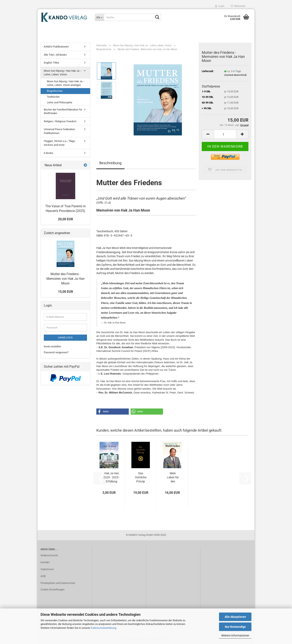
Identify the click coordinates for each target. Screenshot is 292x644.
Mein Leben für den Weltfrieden (173, 478)
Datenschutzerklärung (104, 628)
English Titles (52, 63)
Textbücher (53, 97)
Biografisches (55, 91)
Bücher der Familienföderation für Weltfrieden (63, 111)
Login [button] (220, 6)
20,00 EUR (65, 219)
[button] (208, 134)
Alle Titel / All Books (55, 55)
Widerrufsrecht (49, 555)
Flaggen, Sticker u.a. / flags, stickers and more (60, 143)
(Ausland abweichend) (235, 75)
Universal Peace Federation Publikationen (59, 131)
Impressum (47, 569)
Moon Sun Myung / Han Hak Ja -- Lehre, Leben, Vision (63, 73)
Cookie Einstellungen (53, 589)
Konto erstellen (52, 346)
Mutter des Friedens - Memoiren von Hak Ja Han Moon (65, 279)
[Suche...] (99, 17)
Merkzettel (238, 6)
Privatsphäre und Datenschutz (58, 583)
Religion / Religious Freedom (60, 121)
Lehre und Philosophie (60, 102)
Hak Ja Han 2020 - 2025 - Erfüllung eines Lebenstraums (112, 478)
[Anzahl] (225, 134)
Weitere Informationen (235, 635)
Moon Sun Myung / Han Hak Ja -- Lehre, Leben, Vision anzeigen (66, 83)
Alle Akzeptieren (235, 617)
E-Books (49, 153)
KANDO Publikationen (56, 47)
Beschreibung (110, 163)
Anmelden (65, 338)
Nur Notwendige (235, 627)
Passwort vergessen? (56, 352)
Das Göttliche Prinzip (141, 477)
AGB (43, 576)
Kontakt (45, 562)
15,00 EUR (65, 292)
